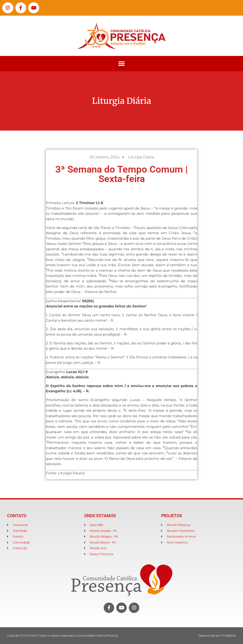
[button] (122, 64)
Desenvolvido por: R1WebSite (217, 636)
